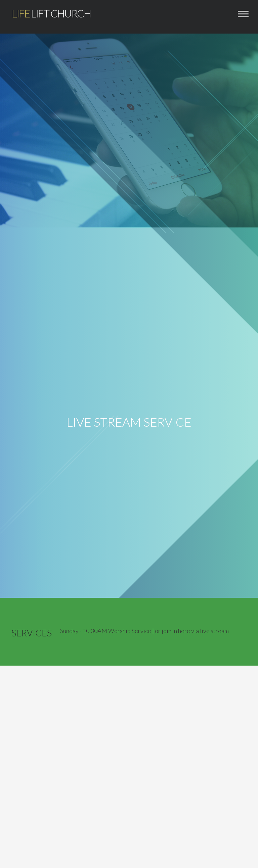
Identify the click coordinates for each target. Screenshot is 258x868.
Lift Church (51, 13)
